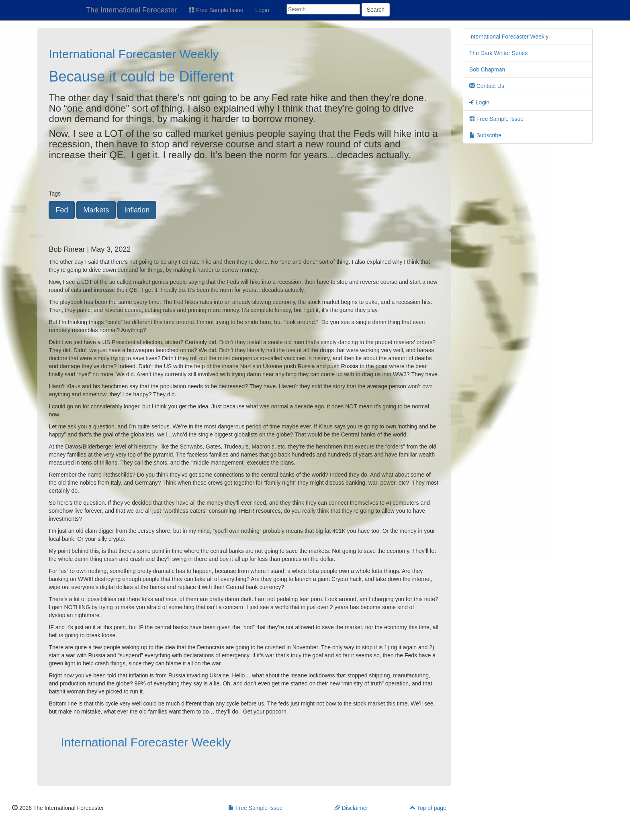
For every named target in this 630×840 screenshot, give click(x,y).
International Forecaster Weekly (134, 54)
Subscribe (485, 135)
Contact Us (487, 86)
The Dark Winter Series (498, 53)
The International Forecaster (131, 10)
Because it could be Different (141, 76)
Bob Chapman (487, 69)
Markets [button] (96, 210)
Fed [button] (62, 210)
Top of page (428, 808)
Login (262, 10)
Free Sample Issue (216, 10)
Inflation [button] (137, 210)
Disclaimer (351, 808)
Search (376, 10)
